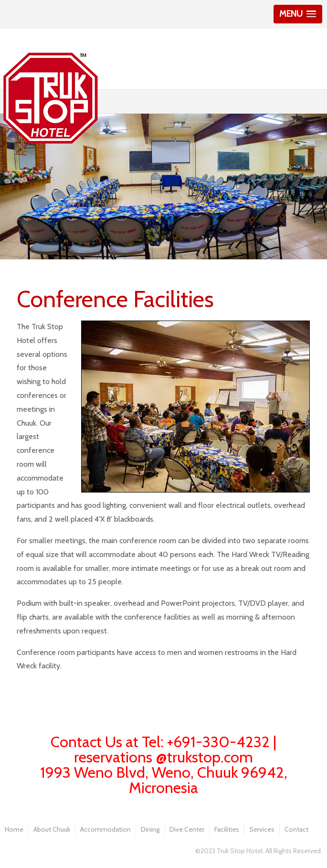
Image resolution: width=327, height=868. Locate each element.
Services (262, 829)
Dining (150, 829)
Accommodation (105, 829)
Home (14, 829)
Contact (296, 829)
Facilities (227, 829)
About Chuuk (52, 829)
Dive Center (187, 829)
